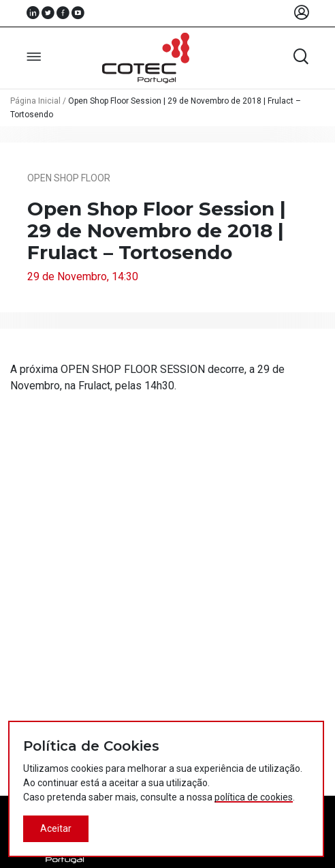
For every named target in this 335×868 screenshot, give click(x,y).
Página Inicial (35, 101)
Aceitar (56, 828)
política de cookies (254, 797)
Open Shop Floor (69, 178)
